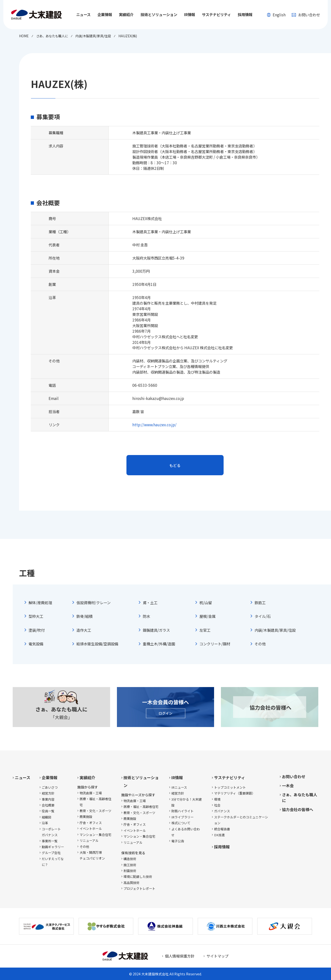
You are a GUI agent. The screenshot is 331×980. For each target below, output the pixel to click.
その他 (260, 644)
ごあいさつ (50, 787)
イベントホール (91, 829)
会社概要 (48, 805)
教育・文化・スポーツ (95, 811)
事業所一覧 (50, 841)
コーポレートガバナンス (51, 832)
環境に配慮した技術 (138, 877)
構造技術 (130, 859)
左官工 (205, 630)
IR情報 (177, 777)
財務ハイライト (182, 811)
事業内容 (48, 799)
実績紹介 (87, 777)
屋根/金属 (207, 616)
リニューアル (89, 840)
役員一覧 (48, 811)
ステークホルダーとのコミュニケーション (241, 820)
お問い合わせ (306, 15)
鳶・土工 (150, 602)
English (276, 15)
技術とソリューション (141, 781)
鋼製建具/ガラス (156, 630)
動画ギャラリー (53, 847)
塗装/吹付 (37, 630)
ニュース (83, 14)
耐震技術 (130, 871)
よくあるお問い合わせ (186, 832)
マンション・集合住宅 (95, 835)
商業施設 (86, 817)
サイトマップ (217, 956)
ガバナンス (222, 811)
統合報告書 (222, 829)
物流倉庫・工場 (91, 793)
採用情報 (245, 14)
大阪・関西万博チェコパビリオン (92, 855)
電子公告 (178, 841)
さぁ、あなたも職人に (300, 797)
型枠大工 (36, 616)
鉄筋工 (260, 602)
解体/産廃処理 (40, 602)
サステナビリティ (230, 777)
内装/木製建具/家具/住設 (275, 630)
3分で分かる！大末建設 (186, 802)
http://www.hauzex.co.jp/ (154, 425)
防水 (146, 616)
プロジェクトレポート (139, 888)
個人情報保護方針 (180, 956)
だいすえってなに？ (53, 862)
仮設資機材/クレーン (93, 602)
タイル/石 (263, 616)
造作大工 (84, 630)
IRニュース (179, 787)
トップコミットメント (230, 787)
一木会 (288, 786)
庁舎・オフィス (91, 823)
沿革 (45, 823)
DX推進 (219, 835)
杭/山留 (206, 602)
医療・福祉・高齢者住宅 (95, 802)
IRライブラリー (182, 817)
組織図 (47, 817)
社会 (217, 805)
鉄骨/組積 (84, 616)
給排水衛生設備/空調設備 (97, 644)
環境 (217, 799)
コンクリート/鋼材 (215, 644)
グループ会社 (51, 853)
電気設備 (36, 644)
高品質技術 (131, 883)
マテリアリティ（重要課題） (235, 793)
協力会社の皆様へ (298, 809)
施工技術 (130, 865)
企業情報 (50, 777)
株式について (181, 823)
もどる (175, 465)
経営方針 (48, 793)
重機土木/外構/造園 (159, 644)
